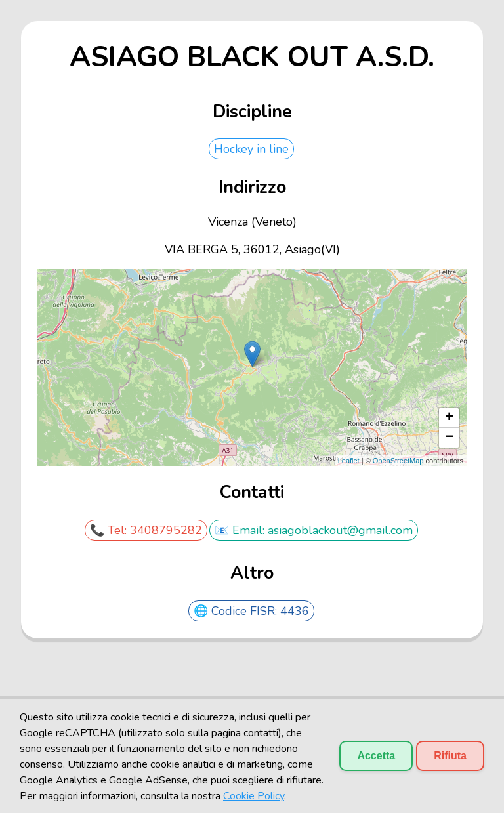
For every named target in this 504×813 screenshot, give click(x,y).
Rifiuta (450, 756)
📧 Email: (241, 530)
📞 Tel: (110, 530)
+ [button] (449, 418)
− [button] (449, 438)
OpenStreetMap (398, 461)
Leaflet (349, 461)
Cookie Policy (254, 796)
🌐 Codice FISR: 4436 (251, 611)
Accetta (376, 756)
